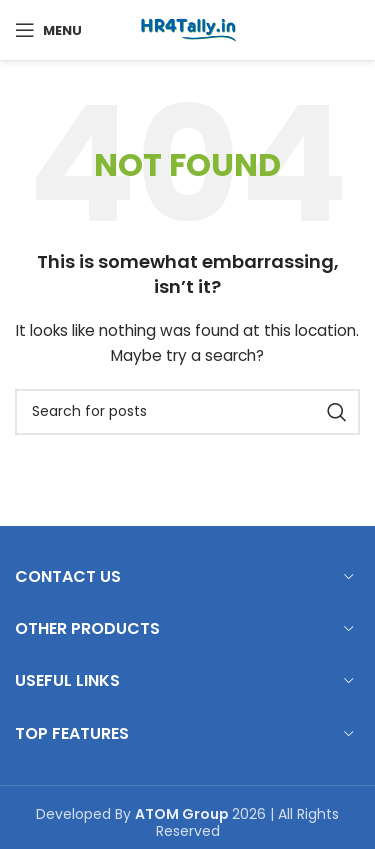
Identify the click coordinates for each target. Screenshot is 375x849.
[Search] (187, 412)
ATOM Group (183, 814)
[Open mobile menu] (48, 30)
